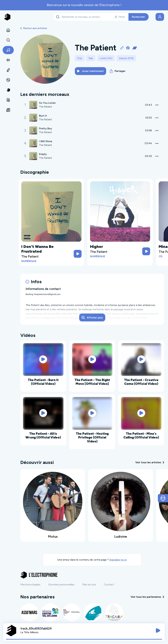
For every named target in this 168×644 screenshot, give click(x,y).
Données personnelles (61, 584)
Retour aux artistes (34, 28)
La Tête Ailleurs (29, 632)
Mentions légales (30, 584)
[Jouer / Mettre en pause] (158, 631)
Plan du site (89, 584)
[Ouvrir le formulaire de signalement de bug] (163, 498)
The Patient (46, 107)
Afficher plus (92, 317)
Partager (118, 71)
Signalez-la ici (118, 560)
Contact (109, 584)
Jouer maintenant (90, 71)
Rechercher (138, 17)
